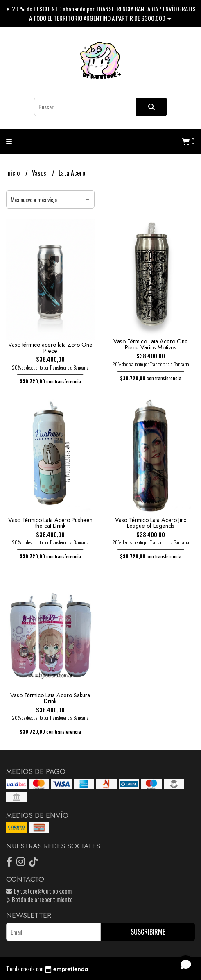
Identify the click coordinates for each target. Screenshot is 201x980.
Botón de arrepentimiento (40, 899)
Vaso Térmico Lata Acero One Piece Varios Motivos (151, 344)
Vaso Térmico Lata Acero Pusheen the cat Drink (50, 523)
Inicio (14, 173)
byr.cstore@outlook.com (39, 891)
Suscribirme (148, 932)
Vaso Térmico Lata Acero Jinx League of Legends (151, 523)
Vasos (40, 173)
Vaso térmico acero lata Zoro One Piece (50, 347)
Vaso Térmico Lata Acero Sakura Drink (50, 698)
